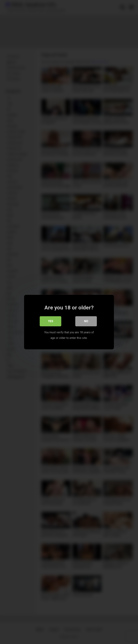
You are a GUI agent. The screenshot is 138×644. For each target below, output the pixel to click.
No (86, 321)
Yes (51, 321)
